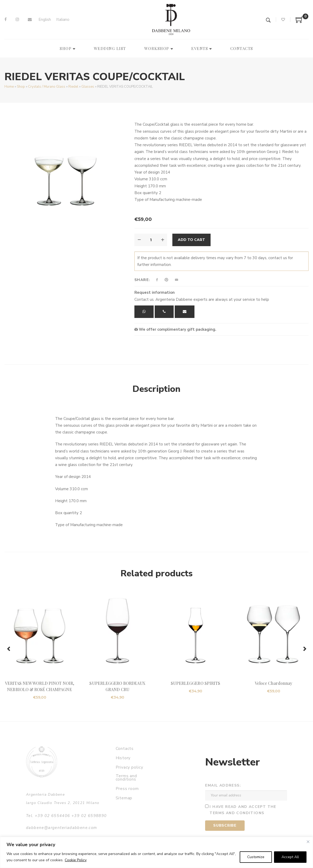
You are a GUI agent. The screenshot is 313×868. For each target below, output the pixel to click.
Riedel (73, 87)
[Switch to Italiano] (63, 20)
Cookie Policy (76, 860)
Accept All (290, 857)
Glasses (88, 87)
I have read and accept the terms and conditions (243, 810)
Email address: (223, 785)
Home (9, 87)
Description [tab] (156, 389)
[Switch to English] (45, 20)
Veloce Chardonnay (273, 683)
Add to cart (191, 240)
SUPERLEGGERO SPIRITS (195, 683)
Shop (21, 87)
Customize (256, 857)
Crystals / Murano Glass (47, 87)
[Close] (308, 842)
